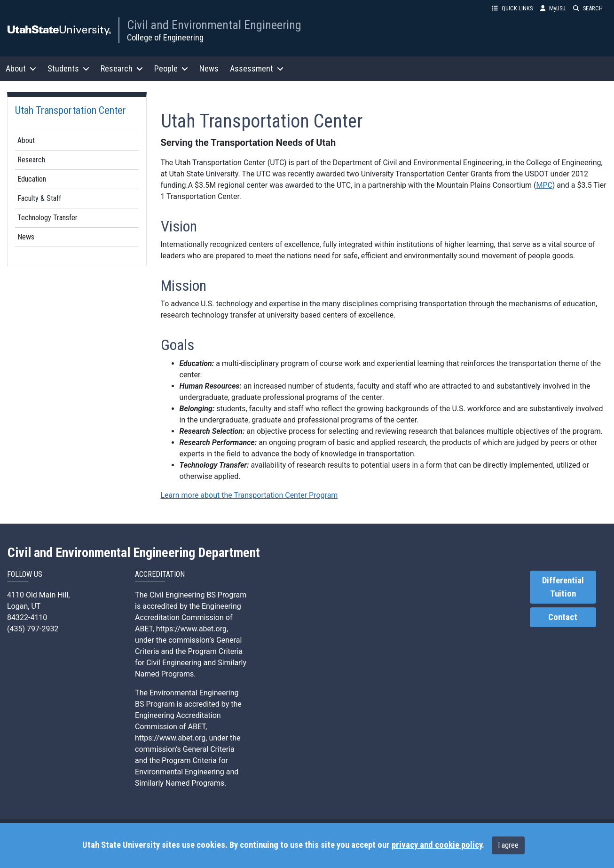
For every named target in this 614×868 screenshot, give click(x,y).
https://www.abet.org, (171, 738)
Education (32, 179)
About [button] (21, 68)
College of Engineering (165, 37)
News (209, 68)
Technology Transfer (47, 218)
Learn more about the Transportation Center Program (249, 495)
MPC (544, 185)
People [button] (171, 68)
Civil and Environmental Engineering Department (134, 553)
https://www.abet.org (191, 629)
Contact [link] (563, 617)
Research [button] (122, 68)
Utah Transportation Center (71, 110)
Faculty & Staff (39, 198)
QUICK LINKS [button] (512, 8)
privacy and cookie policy (437, 845)
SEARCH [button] (588, 8)
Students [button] (68, 68)
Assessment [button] (257, 68)
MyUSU (553, 8)
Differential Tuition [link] (563, 587)
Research (31, 160)
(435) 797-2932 (33, 629)
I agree (508, 845)
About (26, 140)
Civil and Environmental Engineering (214, 25)
